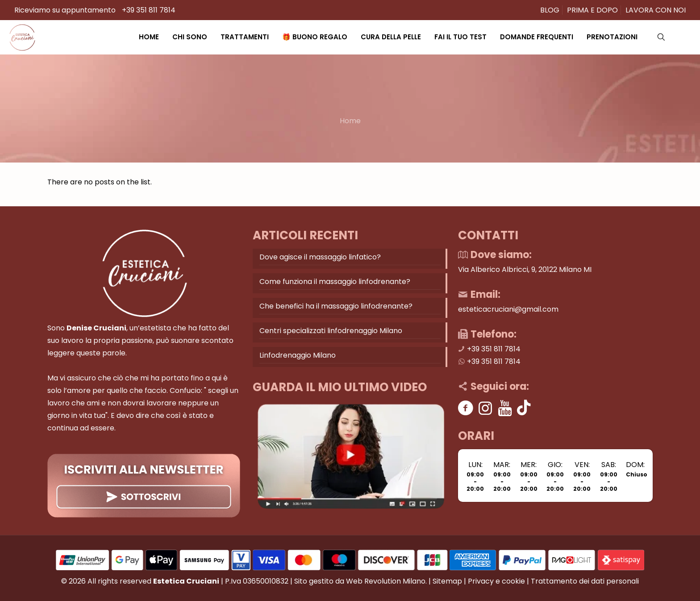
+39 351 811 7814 (149, 10)
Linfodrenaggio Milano (298, 355)
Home (350, 121)
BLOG (550, 10)
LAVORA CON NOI (656, 10)
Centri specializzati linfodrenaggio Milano (331, 331)
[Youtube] (505, 408)
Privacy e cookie (496, 581)
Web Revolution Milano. (386, 581)
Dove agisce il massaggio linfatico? (320, 257)
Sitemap (447, 581)
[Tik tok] (524, 408)
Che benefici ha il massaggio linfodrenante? (336, 306)
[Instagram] (485, 408)
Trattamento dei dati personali (585, 581)
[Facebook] (466, 408)
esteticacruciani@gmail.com (508, 309)
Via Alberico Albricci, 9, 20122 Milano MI (525, 269)
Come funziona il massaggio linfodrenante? (335, 282)
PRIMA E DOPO (592, 10)
